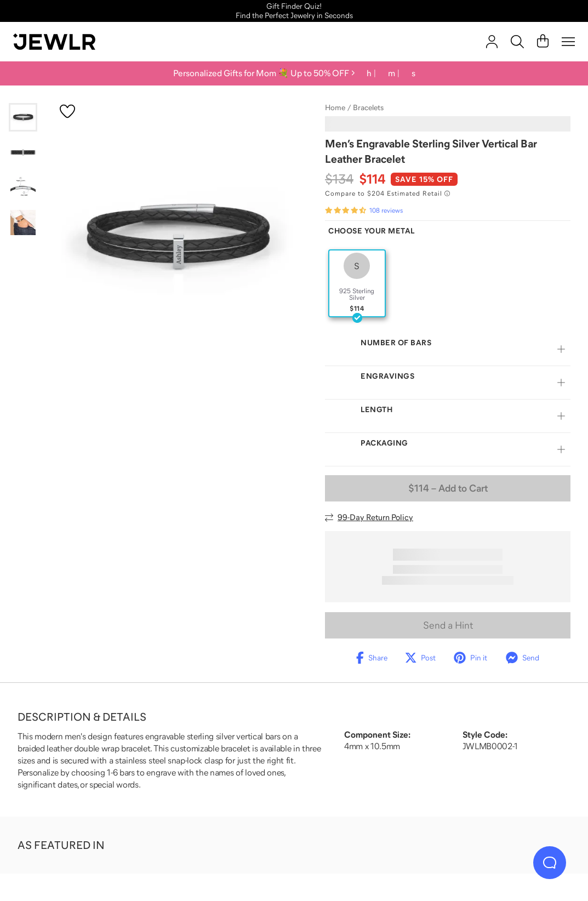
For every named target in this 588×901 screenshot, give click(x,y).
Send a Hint (448, 625)
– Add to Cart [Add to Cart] (448, 488)
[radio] (357, 283)
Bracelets (368, 107)
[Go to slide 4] (23, 223)
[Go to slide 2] (23, 152)
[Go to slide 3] (23, 187)
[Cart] (543, 42)
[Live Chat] (550, 863)
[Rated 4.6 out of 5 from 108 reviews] (364, 210)
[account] (492, 42)
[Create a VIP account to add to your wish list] (67, 111)
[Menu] (568, 42)
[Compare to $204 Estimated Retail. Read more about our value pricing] (387, 193)
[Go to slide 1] (23, 117)
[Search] (517, 42)
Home (335, 107)
